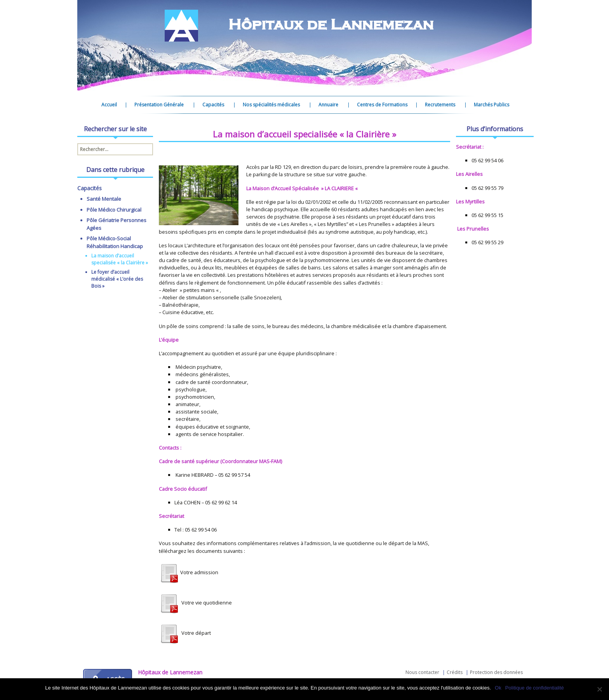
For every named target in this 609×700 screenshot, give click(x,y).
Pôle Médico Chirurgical (114, 210)
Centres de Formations (382, 105)
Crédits (455, 672)
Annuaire (328, 105)
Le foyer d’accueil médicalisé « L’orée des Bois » (117, 279)
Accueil (109, 105)
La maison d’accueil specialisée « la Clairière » (120, 259)
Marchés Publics (492, 105)
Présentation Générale (159, 105)
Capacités (213, 105)
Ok (498, 688)
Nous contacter (422, 672)
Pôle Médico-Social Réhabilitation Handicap (115, 242)
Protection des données (496, 672)
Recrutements (440, 105)
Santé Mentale (104, 199)
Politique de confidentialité (535, 688)
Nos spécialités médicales (271, 105)
